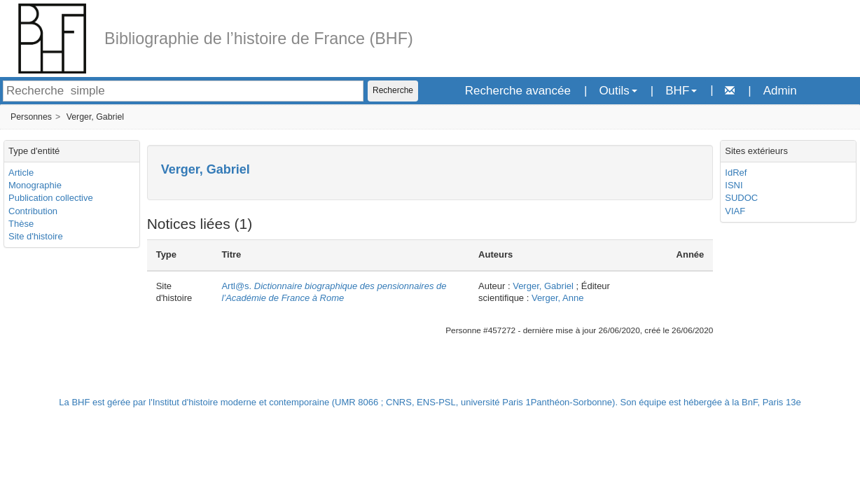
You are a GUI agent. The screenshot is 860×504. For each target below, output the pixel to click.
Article (21, 173)
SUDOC (741, 198)
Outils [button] (618, 91)
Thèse (21, 224)
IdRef (736, 173)
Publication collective (51, 198)
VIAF (735, 211)
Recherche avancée (518, 91)
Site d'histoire (36, 236)
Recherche (393, 90)
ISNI (734, 185)
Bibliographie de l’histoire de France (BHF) (259, 38)
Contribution (33, 211)
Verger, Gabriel (95, 117)
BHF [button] (681, 91)
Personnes (31, 117)
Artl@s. (334, 292)
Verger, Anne (557, 298)
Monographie (35, 185)
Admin (780, 91)
